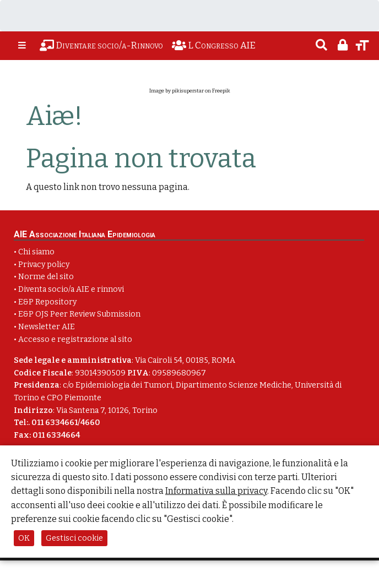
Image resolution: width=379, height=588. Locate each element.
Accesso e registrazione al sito (75, 339)
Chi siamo (36, 252)
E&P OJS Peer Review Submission (79, 314)
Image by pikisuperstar (177, 91)
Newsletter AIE (47, 327)
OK (24, 538)
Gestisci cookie (74, 538)
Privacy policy (44, 265)
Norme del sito (46, 277)
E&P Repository (47, 302)
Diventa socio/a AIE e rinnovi (71, 289)
